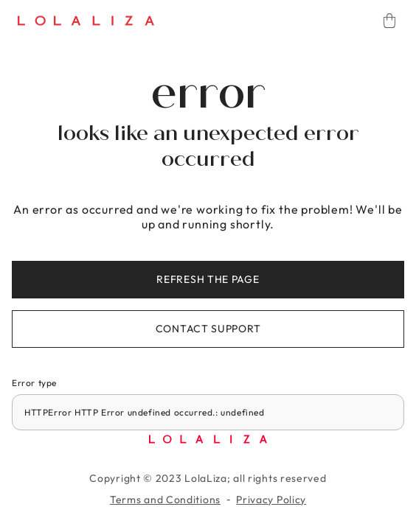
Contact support (208, 329)
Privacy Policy (271, 500)
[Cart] (389, 21)
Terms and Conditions (165, 500)
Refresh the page (208, 279)
